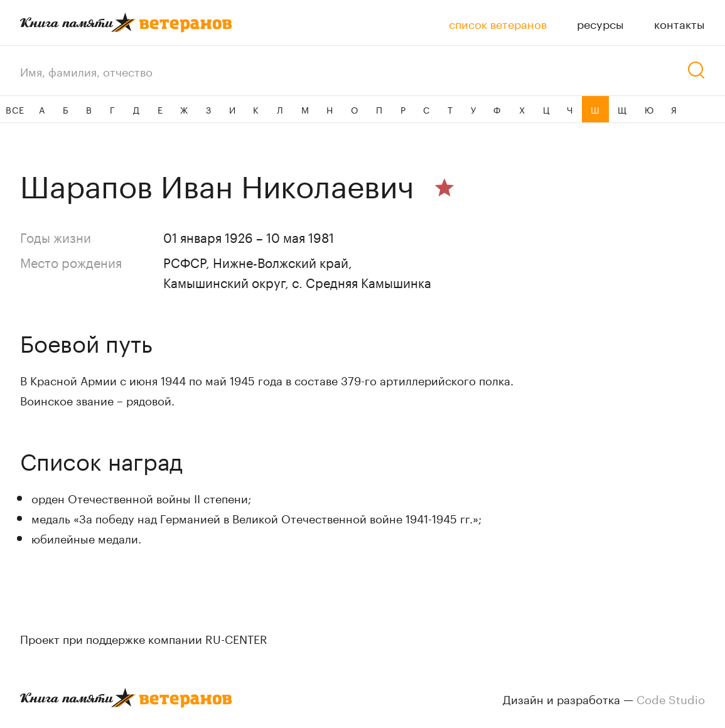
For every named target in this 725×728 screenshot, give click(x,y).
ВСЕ (15, 109)
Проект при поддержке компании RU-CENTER (144, 638)
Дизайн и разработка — (604, 698)
